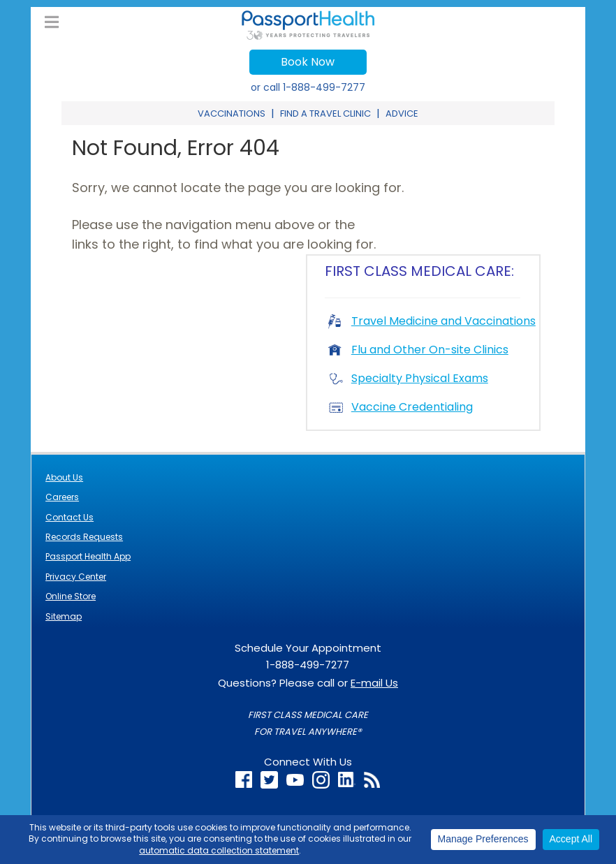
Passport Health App (88, 556)
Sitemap (64, 616)
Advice (402, 114)
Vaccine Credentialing (401, 407)
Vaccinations (232, 114)
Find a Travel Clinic (325, 114)
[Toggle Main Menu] (52, 23)
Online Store (71, 596)
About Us (64, 477)
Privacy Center (76, 577)
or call (308, 87)
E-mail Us (374, 683)
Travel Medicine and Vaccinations (432, 321)
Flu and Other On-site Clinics (418, 350)
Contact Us (69, 517)
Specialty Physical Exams (408, 378)
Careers (62, 497)
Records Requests (84, 537)
